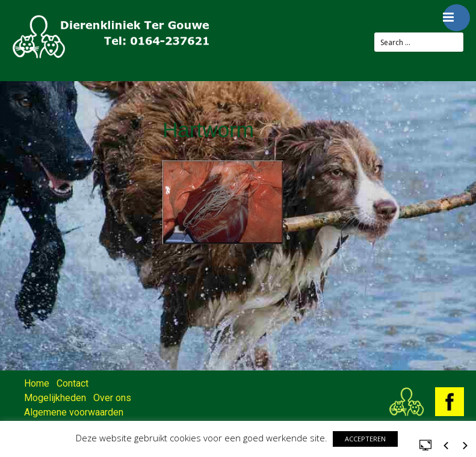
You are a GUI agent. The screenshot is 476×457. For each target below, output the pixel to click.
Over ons (112, 398)
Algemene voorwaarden (74, 412)
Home (37, 383)
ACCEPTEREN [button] (365, 439)
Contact (73, 383)
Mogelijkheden (55, 398)
